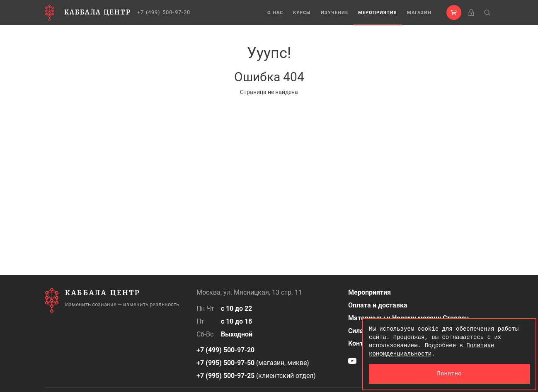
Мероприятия (378, 13)
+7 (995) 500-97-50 (225, 363)
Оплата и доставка (378, 305)
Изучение (334, 13)
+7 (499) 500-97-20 (164, 12)
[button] (454, 12)
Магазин (419, 13)
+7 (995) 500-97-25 (225, 376)
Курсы (302, 13)
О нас (275, 13)
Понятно (450, 374)
